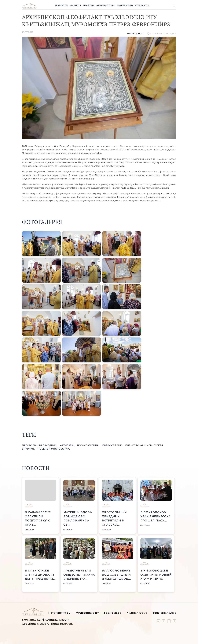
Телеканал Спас (164, 613)
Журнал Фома (137, 613)
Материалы (125, 5)
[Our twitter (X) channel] (164, 622)
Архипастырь (106, 5)
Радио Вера (113, 613)
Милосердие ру (87, 613)
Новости (61, 5)
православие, (113, 445)
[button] (41, 244)
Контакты (142, 5)
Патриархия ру (59, 613)
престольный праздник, (40, 445)
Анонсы (75, 5)
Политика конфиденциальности (46, 620)
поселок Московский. (54, 449)
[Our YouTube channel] (169, 622)
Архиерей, (68, 445)
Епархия (89, 5)
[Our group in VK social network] (159, 622)
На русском (135, 34)
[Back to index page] (29, 8)
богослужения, (89, 445)
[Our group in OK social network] (174, 622)
